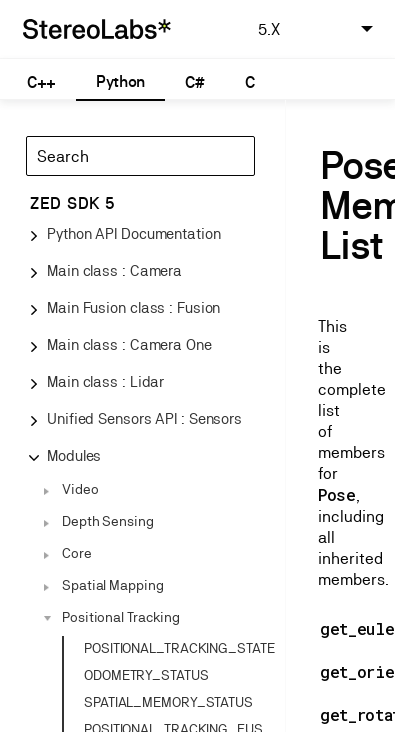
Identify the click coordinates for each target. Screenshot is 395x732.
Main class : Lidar (105, 381)
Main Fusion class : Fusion (133, 307)
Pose (337, 494)
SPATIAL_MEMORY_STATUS (168, 702)
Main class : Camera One (129, 344)
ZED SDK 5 (72, 203)
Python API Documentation (134, 233)
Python (120, 81)
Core (77, 553)
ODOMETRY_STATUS (146, 675)
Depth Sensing (108, 521)
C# (194, 82)
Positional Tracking (121, 617)
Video (80, 489)
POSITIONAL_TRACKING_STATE (179, 648)
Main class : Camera (114, 270)
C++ (41, 82)
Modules (74, 455)
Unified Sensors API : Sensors (144, 418)
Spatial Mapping (113, 585)
